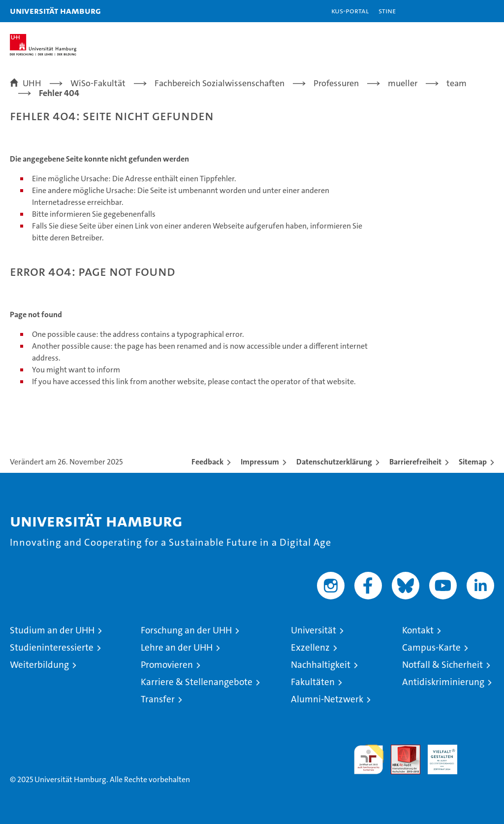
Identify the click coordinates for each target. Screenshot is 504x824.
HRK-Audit (437, 755)
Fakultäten (313, 682)
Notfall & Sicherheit (442, 665)
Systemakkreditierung (479, 750)
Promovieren (167, 665)
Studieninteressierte (52, 647)
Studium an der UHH (52, 630)
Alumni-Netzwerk (327, 699)
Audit (400, 750)
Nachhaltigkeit (321, 665)
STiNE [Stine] (387, 11)
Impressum (260, 462)
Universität (314, 630)
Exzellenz (310, 647)
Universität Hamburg (55, 11)
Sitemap (473, 462)
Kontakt (418, 630)
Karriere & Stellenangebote (197, 682)
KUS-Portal (350, 11)
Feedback (207, 462)
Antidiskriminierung (443, 682)
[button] (466, 11)
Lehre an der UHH (177, 647)
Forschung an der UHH (186, 630)
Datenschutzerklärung (334, 462)
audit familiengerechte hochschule (369, 759)
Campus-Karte (431, 647)
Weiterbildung (39, 665)
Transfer (158, 699)
